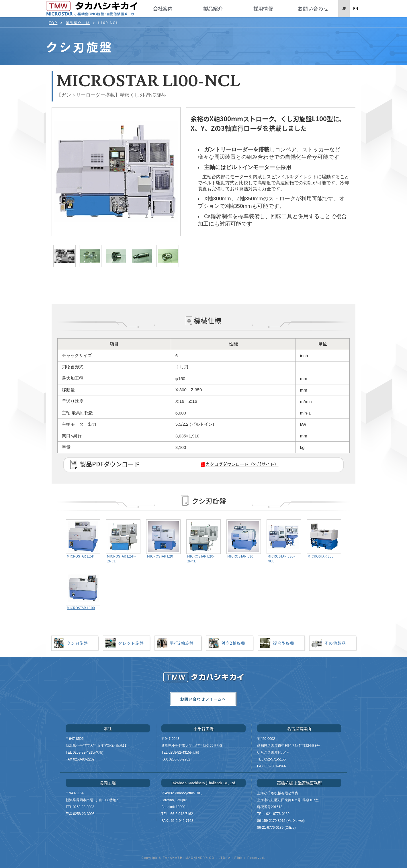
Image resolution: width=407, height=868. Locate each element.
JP (344, 8)
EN (356, 8)
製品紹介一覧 (78, 23)
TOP (53, 23)
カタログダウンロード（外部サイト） (242, 464)
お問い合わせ (313, 8)
